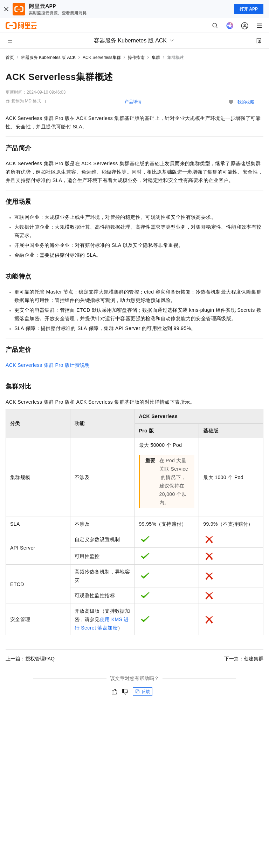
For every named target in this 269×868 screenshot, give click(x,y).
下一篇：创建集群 (244, 659)
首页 (10, 58)
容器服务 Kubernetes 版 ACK (48, 58)
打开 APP (249, 9)
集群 (156, 58)
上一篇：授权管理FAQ (30, 659)
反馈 (143, 692)
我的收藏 (246, 102)
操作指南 (136, 58)
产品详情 (133, 102)
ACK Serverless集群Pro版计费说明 (48, 365)
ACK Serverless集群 (102, 58)
